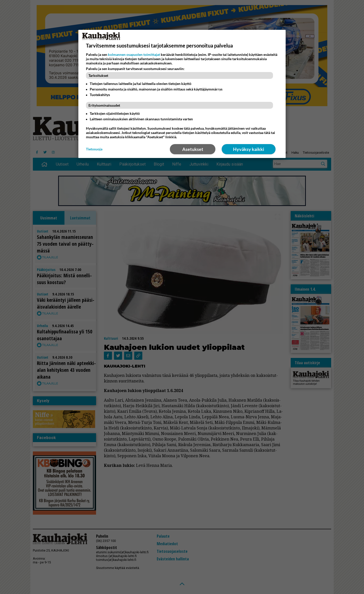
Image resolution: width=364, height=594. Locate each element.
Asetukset (193, 149)
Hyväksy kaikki (249, 149)
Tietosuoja (94, 149)
